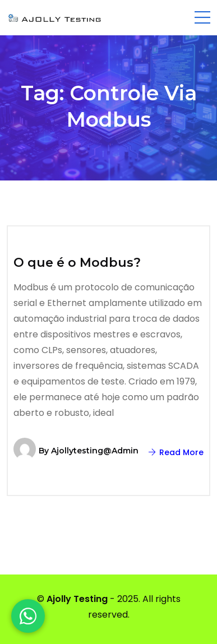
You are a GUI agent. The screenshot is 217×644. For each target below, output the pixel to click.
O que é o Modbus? (77, 263)
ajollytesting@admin (95, 451)
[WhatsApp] (28, 616)
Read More (176, 452)
